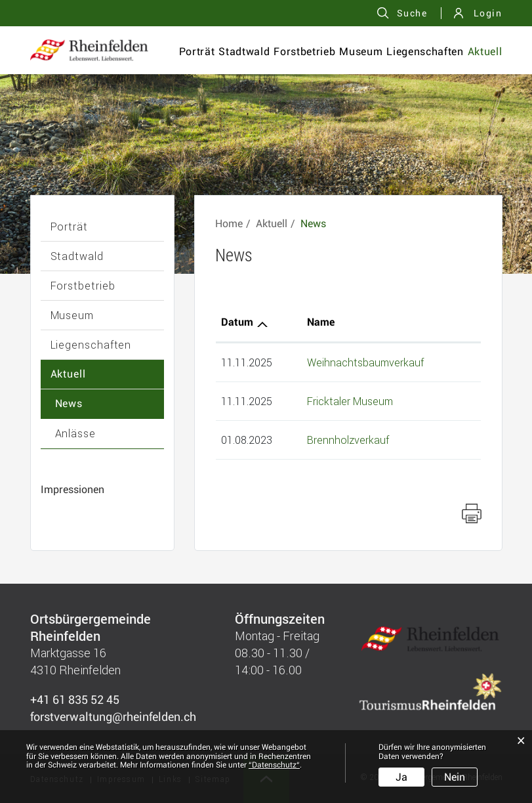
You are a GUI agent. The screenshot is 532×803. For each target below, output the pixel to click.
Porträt (197, 52)
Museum (361, 52)
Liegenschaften (425, 52)
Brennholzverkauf (348, 440)
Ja (401, 777)
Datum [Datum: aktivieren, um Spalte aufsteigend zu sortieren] (237, 322)
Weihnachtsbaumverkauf (365, 362)
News (69, 403)
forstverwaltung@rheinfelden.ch (113, 717)
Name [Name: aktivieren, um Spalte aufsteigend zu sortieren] (321, 322)
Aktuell (485, 52)
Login (488, 13)
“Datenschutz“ (274, 765)
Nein (455, 777)
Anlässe (75, 433)
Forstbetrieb (304, 52)
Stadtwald (244, 52)
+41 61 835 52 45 (75, 700)
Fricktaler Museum (350, 401)
